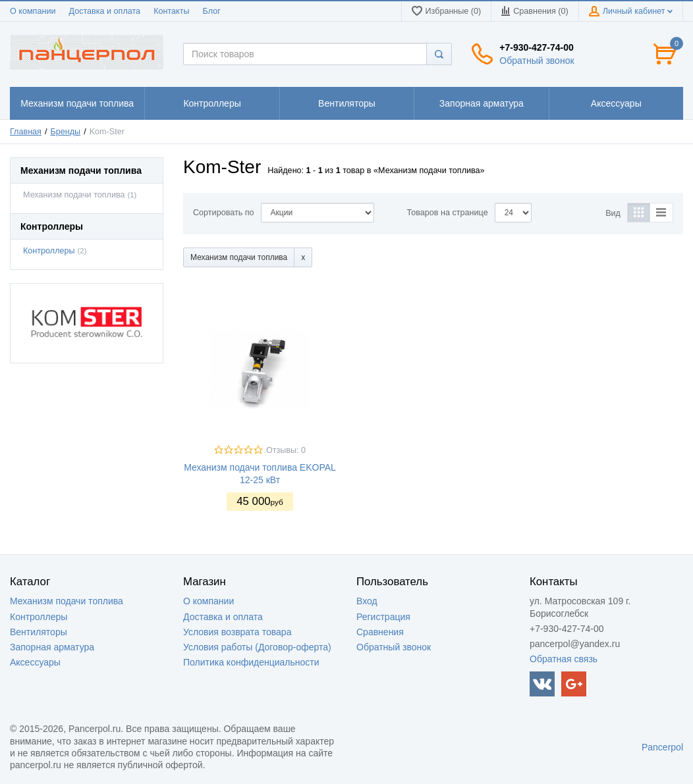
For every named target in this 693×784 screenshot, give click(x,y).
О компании (33, 11)
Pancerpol (662, 747)
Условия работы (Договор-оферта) (257, 647)
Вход (367, 601)
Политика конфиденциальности (251, 662)
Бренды (66, 132)
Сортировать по (224, 213)
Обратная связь (564, 659)
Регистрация (383, 617)
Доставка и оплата (104, 11)
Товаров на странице (448, 213)
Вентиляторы (39, 632)
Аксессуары (35, 662)
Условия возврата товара (237, 632)
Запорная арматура (52, 647)
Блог (212, 11)
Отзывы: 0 (286, 450)
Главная (26, 132)
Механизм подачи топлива (74, 195)
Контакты (171, 11)
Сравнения (380, 632)
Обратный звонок (537, 61)
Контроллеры (49, 251)
